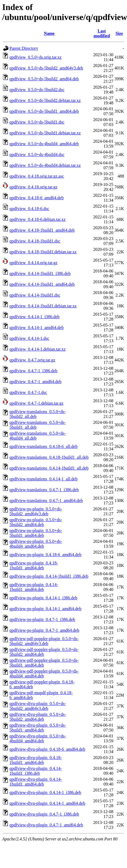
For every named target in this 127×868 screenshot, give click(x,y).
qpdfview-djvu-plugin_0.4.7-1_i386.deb (44, 814)
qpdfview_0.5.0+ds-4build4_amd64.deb (44, 144)
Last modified (102, 33)
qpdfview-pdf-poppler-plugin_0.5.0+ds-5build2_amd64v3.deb (44, 641)
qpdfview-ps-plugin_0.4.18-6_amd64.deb (45, 555)
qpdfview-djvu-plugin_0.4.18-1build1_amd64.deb (36, 760)
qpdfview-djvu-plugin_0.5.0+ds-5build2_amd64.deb (38, 717)
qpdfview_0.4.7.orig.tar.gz (32, 360)
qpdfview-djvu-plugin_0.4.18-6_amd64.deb (47, 749)
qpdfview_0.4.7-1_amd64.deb (35, 382)
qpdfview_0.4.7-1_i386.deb (33, 371)
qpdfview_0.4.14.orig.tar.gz (33, 263)
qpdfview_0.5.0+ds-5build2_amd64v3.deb (46, 68)
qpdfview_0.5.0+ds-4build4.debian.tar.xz (45, 165)
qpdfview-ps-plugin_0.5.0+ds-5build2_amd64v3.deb (36, 511)
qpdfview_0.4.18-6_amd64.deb (36, 198)
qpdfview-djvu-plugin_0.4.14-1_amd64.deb (47, 803)
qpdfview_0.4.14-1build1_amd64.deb (42, 284)
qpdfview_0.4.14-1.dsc (29, 338)
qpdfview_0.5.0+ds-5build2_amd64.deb (44, 79)
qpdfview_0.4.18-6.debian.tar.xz (38, 219)
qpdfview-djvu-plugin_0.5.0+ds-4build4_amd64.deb (38, 738)
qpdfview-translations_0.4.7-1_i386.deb (44, 490)
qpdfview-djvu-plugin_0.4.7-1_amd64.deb (46, 825)
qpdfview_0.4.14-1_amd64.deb (36, 327)
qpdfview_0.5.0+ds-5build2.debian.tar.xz (45, 100)
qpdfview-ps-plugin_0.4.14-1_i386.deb (43, 598)
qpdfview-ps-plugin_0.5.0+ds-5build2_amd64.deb (36, 522)
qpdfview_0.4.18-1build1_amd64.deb (42, 230)
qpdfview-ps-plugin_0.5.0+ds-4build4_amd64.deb (36, 544)
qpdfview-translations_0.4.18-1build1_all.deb (49, 457)
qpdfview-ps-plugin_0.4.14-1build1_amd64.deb (34, 587)
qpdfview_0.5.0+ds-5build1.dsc (37, 122)
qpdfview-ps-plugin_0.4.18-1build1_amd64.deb (34, 565)
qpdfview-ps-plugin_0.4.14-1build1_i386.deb (49, 576)
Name (49, 33)
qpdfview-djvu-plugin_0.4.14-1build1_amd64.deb (36, 782)
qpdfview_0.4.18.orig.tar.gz (33, 187)
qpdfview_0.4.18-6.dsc (29, 209)
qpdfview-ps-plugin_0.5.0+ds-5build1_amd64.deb (36, 533)
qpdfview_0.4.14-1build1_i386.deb (40, 273)
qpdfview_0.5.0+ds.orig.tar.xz (36, 57)
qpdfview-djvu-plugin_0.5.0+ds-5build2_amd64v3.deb (38, 706)
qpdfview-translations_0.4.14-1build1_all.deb (49, 468)
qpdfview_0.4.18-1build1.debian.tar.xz (43, 252)
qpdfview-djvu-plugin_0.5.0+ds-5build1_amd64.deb (38, 728)
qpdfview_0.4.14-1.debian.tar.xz (38, 349)
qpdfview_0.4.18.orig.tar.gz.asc (37, 176)
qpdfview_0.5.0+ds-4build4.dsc (37, 154)
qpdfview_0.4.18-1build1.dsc (35, 241)
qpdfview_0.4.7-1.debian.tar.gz (36, 403)
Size (119, 33)
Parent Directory (24, 48)
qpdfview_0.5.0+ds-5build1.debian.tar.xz (45, 133)
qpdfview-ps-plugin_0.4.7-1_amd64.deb (44, 630)
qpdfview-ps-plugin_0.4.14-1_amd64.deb (45, 609)
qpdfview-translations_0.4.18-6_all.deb (44, 446)
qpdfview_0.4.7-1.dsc (28, 392)
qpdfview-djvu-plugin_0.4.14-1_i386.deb (45, 792)
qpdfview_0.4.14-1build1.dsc (35, 295)
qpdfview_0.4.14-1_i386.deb (34, 317)
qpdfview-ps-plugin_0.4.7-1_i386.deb (42, 619)
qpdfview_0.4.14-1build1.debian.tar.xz (43, 306)
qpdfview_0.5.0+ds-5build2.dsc (37, 90)
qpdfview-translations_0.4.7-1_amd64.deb (46, 500)
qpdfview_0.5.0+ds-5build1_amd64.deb (44, 111)
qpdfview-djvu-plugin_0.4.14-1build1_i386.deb (36, 771)
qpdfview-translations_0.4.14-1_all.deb (44, 479)
